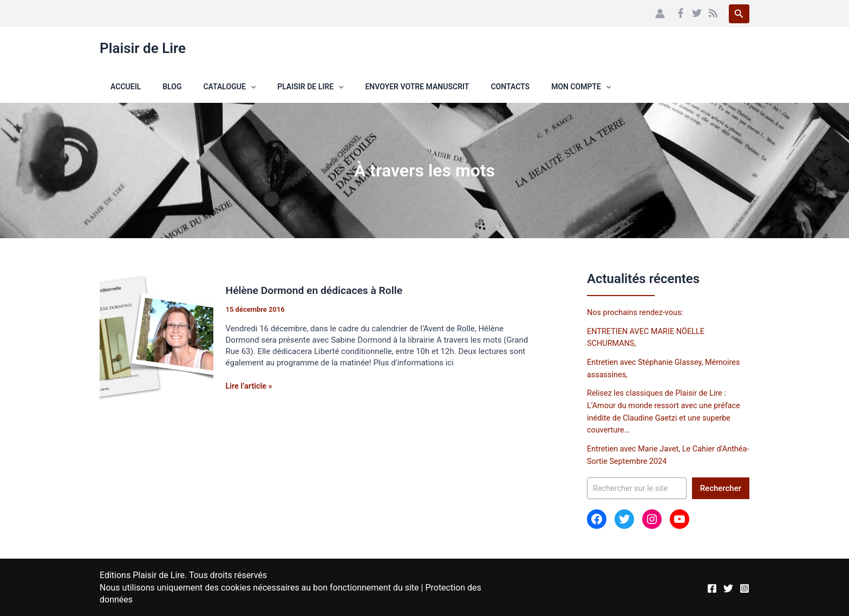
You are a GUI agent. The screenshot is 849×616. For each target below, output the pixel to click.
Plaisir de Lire (143, 48)
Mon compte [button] (524, 87)
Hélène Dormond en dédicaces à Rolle (318, 290)
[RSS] (713, 13)
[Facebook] (681, 13)
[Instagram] (744, 587)
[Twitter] (697, 13)
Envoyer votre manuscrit (373, 87)
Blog (147, 87)
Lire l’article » (250, 386)
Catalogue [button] (198, 87)
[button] (739, 14)
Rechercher (721, 487)
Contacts (459, 87)
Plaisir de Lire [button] (272, 87)
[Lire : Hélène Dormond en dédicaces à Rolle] (156, 340)
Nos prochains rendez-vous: (637, 312)
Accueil (115, 87)
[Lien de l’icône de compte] (660, 14)
